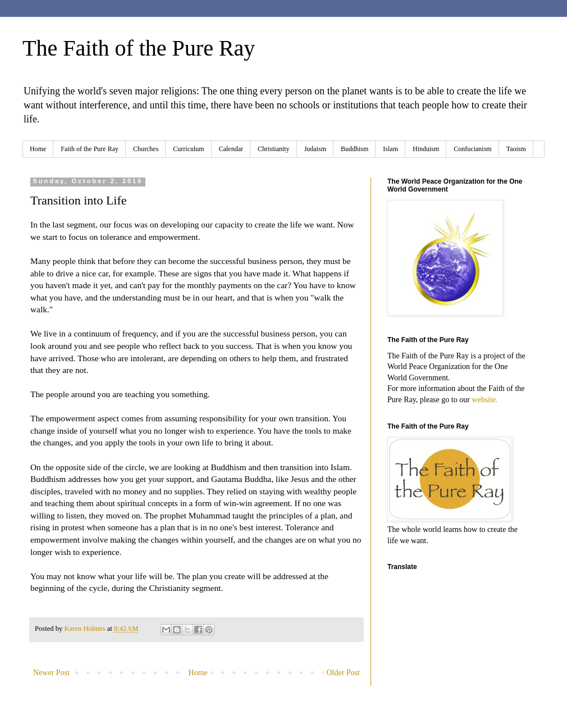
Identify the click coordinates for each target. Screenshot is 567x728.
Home (38, 149)
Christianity (274, 149)
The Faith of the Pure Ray (139, 48)
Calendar (231, 149)
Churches (146, 149)
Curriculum (188, 149)
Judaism (315, 149)
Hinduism (426, 149)
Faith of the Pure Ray (90, 149)
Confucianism (472, 149)
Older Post (344, 673)
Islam (390, 149)
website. (484, 400)
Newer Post (51, 673)
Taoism (516, 149)
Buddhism (355, 149)
